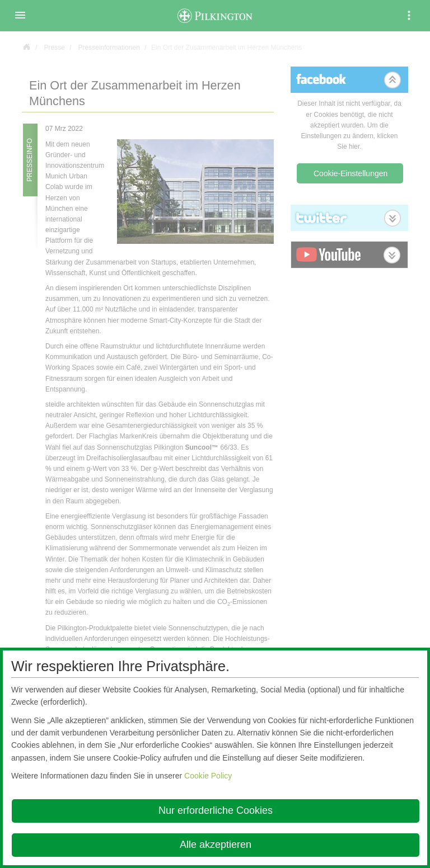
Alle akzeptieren (216, 845)
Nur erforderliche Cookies (216, 810)
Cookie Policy (208, 776)
